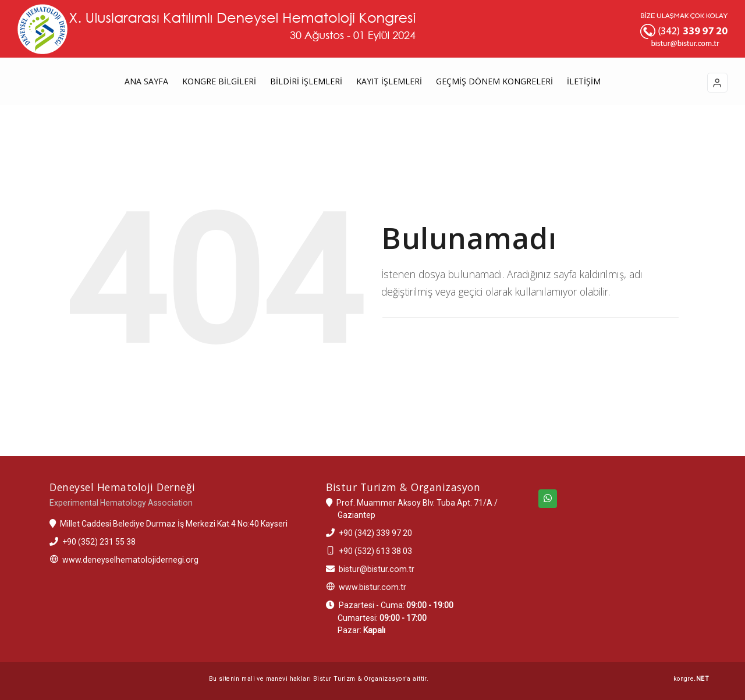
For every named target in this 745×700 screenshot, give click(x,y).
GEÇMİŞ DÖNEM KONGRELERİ (494, 81)
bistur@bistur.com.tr (377, 569)
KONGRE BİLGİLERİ (219, 81)
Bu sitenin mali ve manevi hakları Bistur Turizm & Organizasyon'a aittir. (319, 679)
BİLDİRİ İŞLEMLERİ (306, 81)
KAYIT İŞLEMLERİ (389, 81)
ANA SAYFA (146, 81)
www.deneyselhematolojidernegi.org (130, 560)
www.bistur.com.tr (372, 587)
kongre (691, 679)
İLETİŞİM (584, 81)
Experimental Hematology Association (121, 503)
